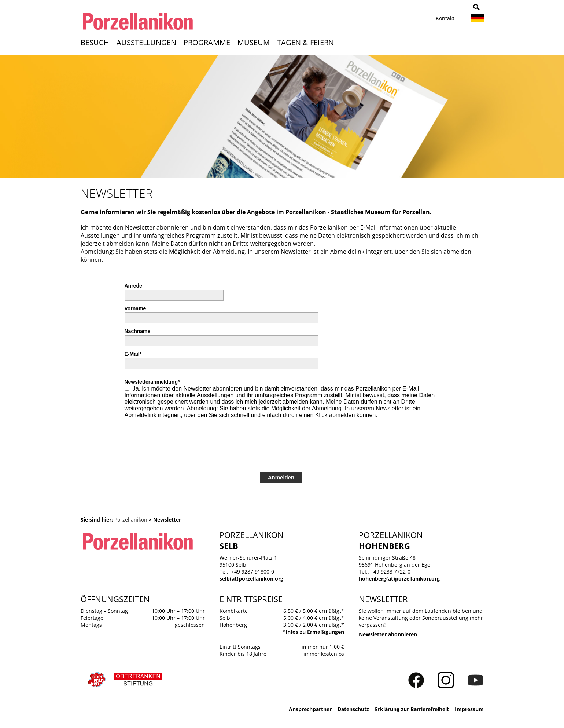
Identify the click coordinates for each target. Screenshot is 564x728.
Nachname (138, 331)
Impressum (469, 709)
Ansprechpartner (310, 709)
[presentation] (180, 448)
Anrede (133, 286)
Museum (254, 42)
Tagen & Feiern (305, 42)
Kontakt (445, 18)
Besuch (95, 42)
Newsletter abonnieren (388, 634)
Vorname (135, 308)
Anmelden (281, 477)
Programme (207, 42)
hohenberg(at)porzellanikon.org (399, 579)
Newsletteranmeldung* (152, 382)
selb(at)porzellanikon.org (251, 579)
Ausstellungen (146, 42)
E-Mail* (133, 354)
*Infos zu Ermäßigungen (313, 632)
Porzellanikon (131, 520)
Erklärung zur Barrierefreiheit (412, 709)
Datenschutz (353, 709)
